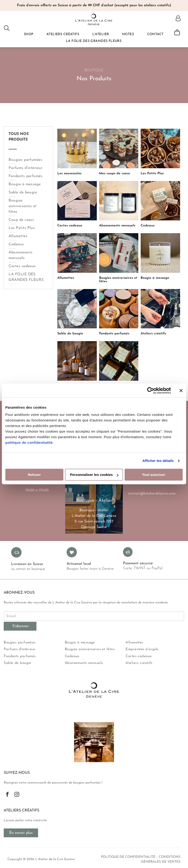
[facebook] (7, 795)
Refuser (34, 475)
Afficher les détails (158, 461)
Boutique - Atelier (94, 510)
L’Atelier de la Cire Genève (94, 516)
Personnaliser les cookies (94, 475)
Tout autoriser (154, 475)
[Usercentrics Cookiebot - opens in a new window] (151, 390)
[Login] (178, 19)
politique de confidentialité (29, 443)
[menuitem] (29, 34)
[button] (29, 34)
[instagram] (17, 795)
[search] (7, 29)
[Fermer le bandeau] (181, 390)
